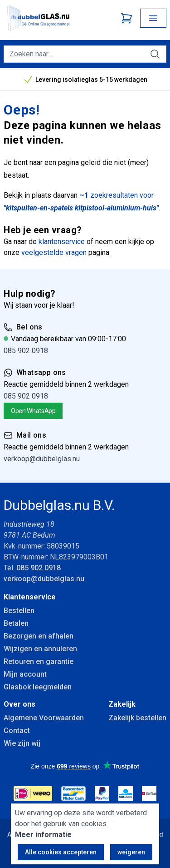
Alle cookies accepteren (61, 852)
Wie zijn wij (22, 743)
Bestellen (19, 611)
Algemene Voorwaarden (44, 718)
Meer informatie (43, 835)
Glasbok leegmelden (38, 687)
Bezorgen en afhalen (39, 636)
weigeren (131, 852)
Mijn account (25, 674)
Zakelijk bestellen (137, 718)
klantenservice (62, 242)
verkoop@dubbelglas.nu (42, 459)
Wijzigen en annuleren (40, 649)
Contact (17, 731)
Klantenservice (30, 597)
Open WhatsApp (33, 411)
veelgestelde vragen (54, 252)
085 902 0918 (26, 351)
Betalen (16, 623)
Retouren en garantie (39, 661)
